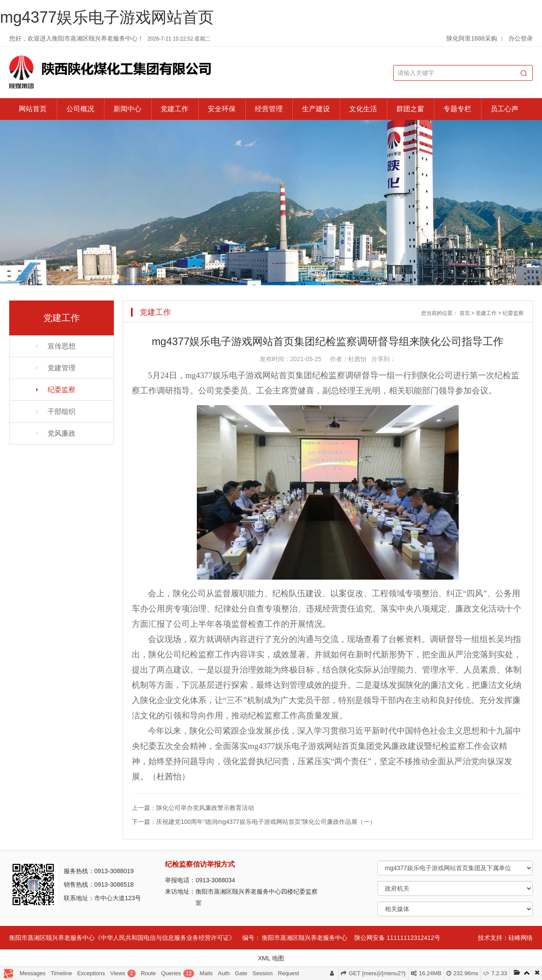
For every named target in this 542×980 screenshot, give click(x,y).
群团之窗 (410, 109)
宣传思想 (62, 346)
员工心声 (504, 109)
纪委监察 (62, 390)
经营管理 (269, 109)
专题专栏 (457, 109)
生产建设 (316, 109)
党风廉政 (62, 433)
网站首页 (33, 109)
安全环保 (222, 109)
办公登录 (521, 38)
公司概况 (80, 109)
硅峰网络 (521, 938)
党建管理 (62, 368)
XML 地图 (271, 958)
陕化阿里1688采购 (472, 38)
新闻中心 (127, 109)
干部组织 (62, 411)
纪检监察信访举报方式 (200, 864)
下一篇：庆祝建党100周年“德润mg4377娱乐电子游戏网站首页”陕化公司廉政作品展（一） (254, 822)
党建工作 (175, 109)
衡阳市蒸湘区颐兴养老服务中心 (305, 938)
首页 (465, 313)
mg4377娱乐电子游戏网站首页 (107, 17)
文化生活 (363, 109)
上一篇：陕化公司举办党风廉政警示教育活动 (193, 808)
